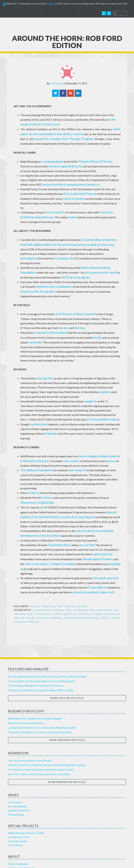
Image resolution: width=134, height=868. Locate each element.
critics (68, 580)
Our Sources (15, 846)
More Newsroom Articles (67, 752)
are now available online (92, 403)
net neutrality (28, 588)
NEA (17, 588)
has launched (37, 407)
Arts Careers (15, 772)
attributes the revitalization (52, 274)
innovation (83, 584)
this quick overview (104, 549)
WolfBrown (33, 592)
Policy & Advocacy (66, 576)
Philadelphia (56, 588)
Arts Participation (17, 776)
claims (60, 212)
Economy (35, 576)
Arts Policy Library (18, 811)
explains (104, 376)
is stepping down (51, 159)
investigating (84, 248)
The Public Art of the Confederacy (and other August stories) (41, 740)
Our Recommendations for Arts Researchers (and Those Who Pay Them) (47, 647)
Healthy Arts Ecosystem (21, 842)
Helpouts (51, 416)
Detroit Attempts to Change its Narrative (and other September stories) (47, 735)
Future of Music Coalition (49, 584)
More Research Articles (67, 710)
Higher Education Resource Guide (26, 803)
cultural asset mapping (100, 580)
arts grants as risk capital (97, 261)
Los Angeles (96, 584)
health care (70, 584)
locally (91, 323)
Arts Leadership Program (78, 190)
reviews (46, 474)
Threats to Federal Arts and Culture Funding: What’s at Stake (41, 660)
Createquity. (18, 13)
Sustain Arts (45, 363)
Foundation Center (24, 584)
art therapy (58, 580)
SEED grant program (71, 266)
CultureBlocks (97, 558)
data (116, 580)
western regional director (49, 164)
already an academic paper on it (91, 563)
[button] (4, 5)
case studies (64, 443)
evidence (33, 469)
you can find (83, 518)
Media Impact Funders (96, 531)
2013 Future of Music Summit (73, 301)
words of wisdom (73, 195)
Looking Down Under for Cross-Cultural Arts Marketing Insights (42, 698)
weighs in (90, 385)
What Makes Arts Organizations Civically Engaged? (35, 688)
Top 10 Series (15, 815)
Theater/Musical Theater (91, 159)
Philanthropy (48, 576)
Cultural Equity (16, 785)
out (41, 483)
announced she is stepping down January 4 (67, 181)
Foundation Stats (58, 518)
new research (72, 452)
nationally (34, 328)
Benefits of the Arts (19, 780)
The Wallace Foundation (34, 452)
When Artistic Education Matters (26, 693)
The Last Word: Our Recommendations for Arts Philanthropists (42, 651)
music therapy (112, 584)
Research (82, 576)
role (40, 252)
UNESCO (106, 588)
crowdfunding (80, 580)
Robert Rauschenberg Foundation (82, 588)
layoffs (58, 208)
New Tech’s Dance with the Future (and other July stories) (39, 744)
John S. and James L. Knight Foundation (47, 536)
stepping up (109, 536)
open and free (101, 527)
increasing (31, 252)
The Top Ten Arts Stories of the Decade (30, 730)
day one (47, 314)
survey (102, 443)
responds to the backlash (49, 319)
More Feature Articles (67, 668)
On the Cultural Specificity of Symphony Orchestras (36, 656)
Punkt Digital (101, 862)
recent (50, 208)
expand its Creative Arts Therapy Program (50, 137)
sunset (51, 3)
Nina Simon (43, 588)
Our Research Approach (21, 838)
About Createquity (18, 834)
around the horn (41, 580)
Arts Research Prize (19, 807)
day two (62, 314)
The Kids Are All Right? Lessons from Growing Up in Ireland (40, 702)
